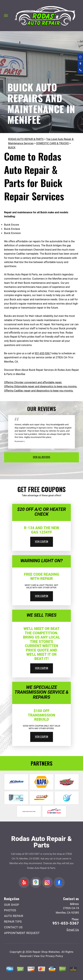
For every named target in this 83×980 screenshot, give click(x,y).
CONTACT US (13, 927)
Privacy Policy (54, 956)
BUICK (12, 148)
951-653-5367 (43, 353)
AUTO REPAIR (14, 916)
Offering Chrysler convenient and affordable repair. (33, 382)
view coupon (42, 541)
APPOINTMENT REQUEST (22, 933)
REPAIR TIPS (13, 922)
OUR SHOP (12, 905)
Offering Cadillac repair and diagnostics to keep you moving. (39, 391)
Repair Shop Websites (46, 952)
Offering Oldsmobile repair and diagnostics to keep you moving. (41, 386)
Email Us (73, 930)
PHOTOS (10, 910)
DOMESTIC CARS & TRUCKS (52, 143)
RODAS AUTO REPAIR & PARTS (26, 139)
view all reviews (41, 457)
